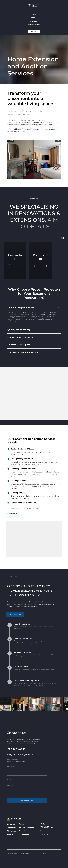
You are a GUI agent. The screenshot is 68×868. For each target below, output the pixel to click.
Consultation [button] (24, 834)
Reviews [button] (22, 824)
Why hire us (11, 831)
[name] (27, 766)
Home (34, 14)
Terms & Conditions (27, 827)
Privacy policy (44, 834)
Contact (22, 831)
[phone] (27, 780)
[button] (15, 614)
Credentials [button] (44, 831)
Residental (15, 257)
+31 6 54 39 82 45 (16, 749)
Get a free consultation (27, 800)
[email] (27, 773)
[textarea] (27, 790)
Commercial (41, 257)
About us (34, 18)
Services (34, 21)
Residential (11, 824)
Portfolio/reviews (34, 25)
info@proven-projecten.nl (20, 754)
